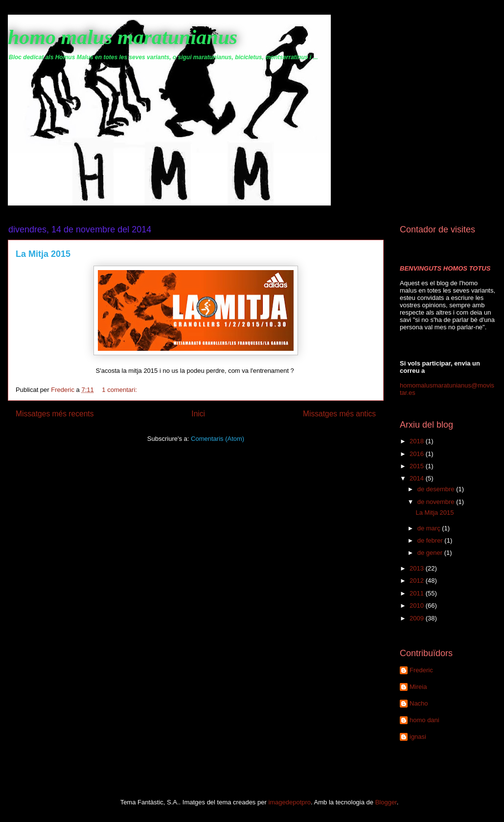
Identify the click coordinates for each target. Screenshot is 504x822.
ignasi (418, 737)
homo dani (424, 720)
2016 (418, 454)
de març (430, 528)
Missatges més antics (339, 414)
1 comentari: (120, 390)
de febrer (431, 540)
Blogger (386, 802)
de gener (431, 553)
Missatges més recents (55, 414)
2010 (418, 605)
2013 (418, 568)
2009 (418, 618)
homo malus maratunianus (123, 37)
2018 (418, 441)
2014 (418, 478)
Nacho (419, 703)
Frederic (421, 670)
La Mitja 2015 (43, 254)
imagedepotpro (289, 802)
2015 (418, 466)
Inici (198, 414)
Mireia (418, 687)
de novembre (437, 502)
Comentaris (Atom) (218, 439)
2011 (418, 593)
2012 (418, 581)
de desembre (437, 489)
